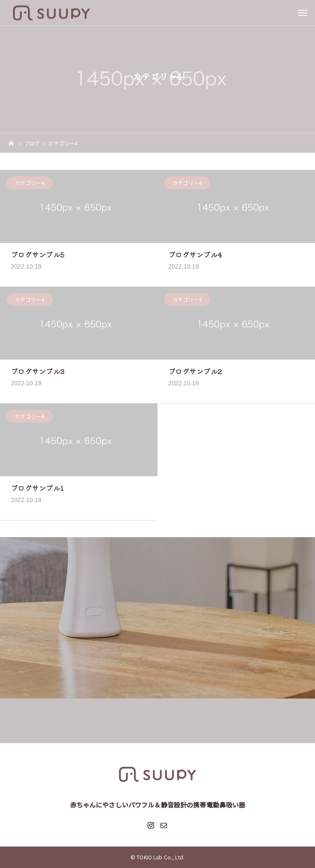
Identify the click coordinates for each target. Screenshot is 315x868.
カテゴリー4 (30, 183)
